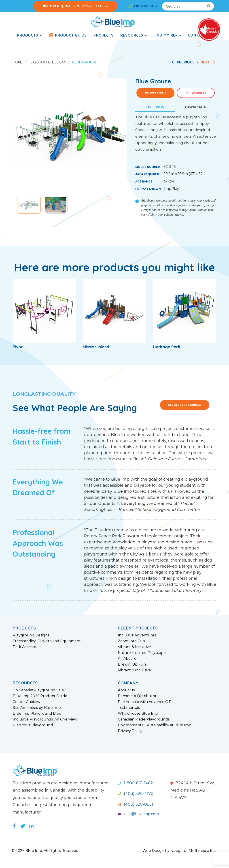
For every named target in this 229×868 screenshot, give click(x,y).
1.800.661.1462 (143, 6)
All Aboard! (128, 659)
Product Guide (68, 35)
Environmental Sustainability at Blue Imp (155, 725)
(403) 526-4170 (136, 794)
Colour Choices (26, 702)
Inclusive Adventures (137, 635)
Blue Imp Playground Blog (37, 714)
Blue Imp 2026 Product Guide (40, 696)
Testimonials (129, 708)
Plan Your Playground (33, 725)
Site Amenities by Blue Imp (37, 708)
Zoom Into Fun (131, 641)
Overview (155, 107)
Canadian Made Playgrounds (144, 719)
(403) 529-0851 (135, 804)
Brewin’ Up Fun (132, 664)
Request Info (156, 93)
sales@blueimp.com (138, 814)
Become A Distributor (137, 696)
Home (18, 62)
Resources (134, 35)
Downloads (196, 107)
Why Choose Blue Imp (138, 714)
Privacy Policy (130, 731)
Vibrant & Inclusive (134, 647)
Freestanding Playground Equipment (47, 641)
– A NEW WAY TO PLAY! (75, 6)
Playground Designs (47, 62)
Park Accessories (28, 647)
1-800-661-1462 (135, 783)
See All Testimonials (185, 405)
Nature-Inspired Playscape (142, 653)
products (29, 35)
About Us (126, 690)
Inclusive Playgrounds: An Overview (45, 719)
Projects (104, 35)
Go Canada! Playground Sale (38, 690)
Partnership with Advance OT (144, 702)
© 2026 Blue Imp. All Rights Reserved (45, 851)
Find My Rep (167, 35)
